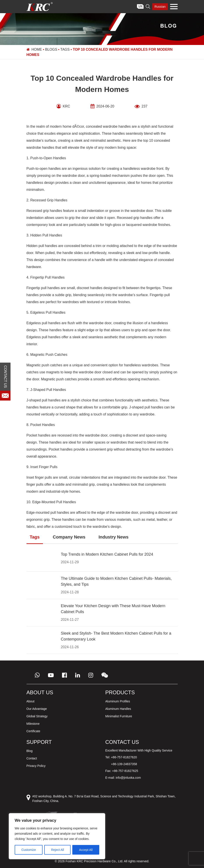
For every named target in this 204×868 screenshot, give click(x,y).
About (31, 701)
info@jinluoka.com (128, 778)
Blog (30, 751)
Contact (32, 758)
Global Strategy (37, 716)
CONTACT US (5, 377)
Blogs (51, 49)
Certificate (33, 731)
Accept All (86, 850)
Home (37, 49)
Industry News (114, 537)
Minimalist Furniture (119, 716)
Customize (29, 850)
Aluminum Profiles (118, 701)
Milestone (33, 724)
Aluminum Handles (118, 709)
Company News (69, 537)
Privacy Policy (36, 766)
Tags (65, 49)
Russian (160, 7)
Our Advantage (37, 709)
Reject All (57, 850)
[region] (57, 836)
